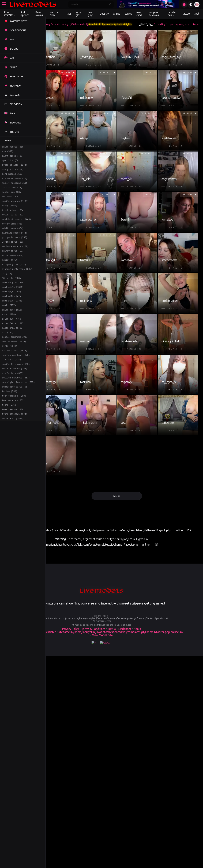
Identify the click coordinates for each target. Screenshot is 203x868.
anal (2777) (9, 324)
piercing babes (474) (15, 243)
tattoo (186, 14)
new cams (139, 14)
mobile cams (172, 14)
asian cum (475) (12, 339)
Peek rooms (39, 14)
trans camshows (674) (15, 445)
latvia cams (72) (12, 193)
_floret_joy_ (163, 24)
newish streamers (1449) (17, 228)
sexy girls (78, 14)
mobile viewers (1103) (15, 208)
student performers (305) (17, 284)
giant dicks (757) (13, 157)
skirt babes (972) (13, 268)
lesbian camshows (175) (16, 380)
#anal (109, 24)
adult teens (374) (13, 238)
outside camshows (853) (16, 405)
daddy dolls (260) (13, 173)
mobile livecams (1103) (16, 390)
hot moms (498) (11, 203)
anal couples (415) (13, 299)
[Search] (89, 5)
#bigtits (145, 24)
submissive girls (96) (15, 415)
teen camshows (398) (14, 425)
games (128, 14)
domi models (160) (13, 178)
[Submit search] (110, 5)
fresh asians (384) (13, 218)
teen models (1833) (13, 430)
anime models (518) (13, 147)
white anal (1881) (13, 450)
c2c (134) (8, 354)
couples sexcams (154, 14)
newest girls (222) (13, 223)
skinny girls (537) (13, 263)
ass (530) (8, 152)
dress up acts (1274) (15, 167)
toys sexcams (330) (13, 440)
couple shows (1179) (14, 364)
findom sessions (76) (15, 183)
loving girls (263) (13, 253)
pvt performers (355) (15, 248)
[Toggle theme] (191, 5)
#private (135, 24)
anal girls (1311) (13, 304)
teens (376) (9, 435)
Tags (69, 14)
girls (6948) (10, 369)
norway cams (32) (12, 233)
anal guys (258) (12, 309)
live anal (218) (12, 385)
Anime (117, 14)
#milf (115, 24)
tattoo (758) (10, 420)
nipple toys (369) (13, 400)
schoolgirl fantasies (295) (18, 410)
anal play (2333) (12, 319)
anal (197, 14)
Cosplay (104, 14)
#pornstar (125, 24)
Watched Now (55, 14)
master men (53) (12, 198)
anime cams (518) (12, 329)
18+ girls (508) (12, 294)
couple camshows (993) (15, 359)
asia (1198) (9, 334)
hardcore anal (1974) (15, 375)
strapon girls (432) (14, 279)
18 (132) (7, 289)
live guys (91, 14)
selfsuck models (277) (15, 258)
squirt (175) (10, 274)
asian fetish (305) (13, 344)
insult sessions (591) (15, 188)
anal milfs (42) (12, 314)
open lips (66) (11, 162)
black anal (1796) (13, 349)
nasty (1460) (10, 213)
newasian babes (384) (15, 395)
